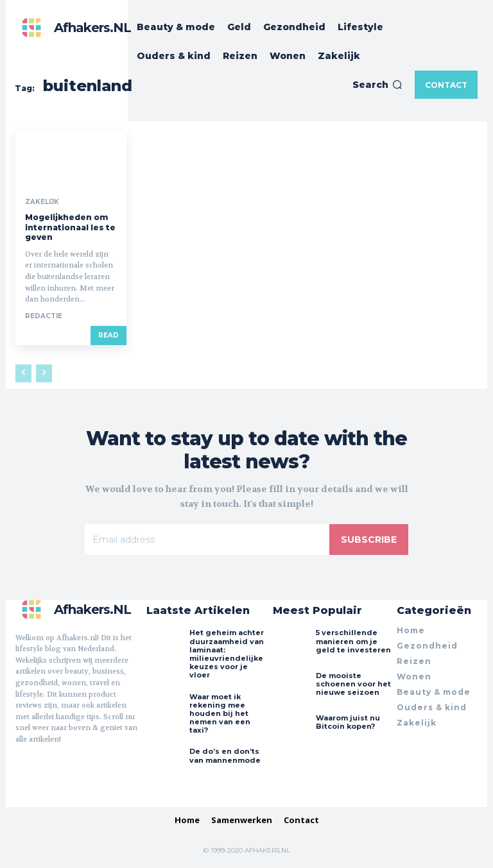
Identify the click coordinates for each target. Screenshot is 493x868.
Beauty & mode (434, 692)
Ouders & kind (432, 707)
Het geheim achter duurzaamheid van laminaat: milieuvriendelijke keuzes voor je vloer (227, 654)
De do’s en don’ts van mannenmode (225, 755)
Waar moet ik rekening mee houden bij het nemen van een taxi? (220, 714)
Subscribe (369, 540)
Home (411, 630)
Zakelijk (42, 202)
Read (108, 335)
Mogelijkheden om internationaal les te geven (70, 227)
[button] (377, 85)
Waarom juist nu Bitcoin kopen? (348, 722)
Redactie (44, 316)
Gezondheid (427, 646)
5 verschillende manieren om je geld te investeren (353, 641)
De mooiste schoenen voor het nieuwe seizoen (353, 684)
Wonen (414, 677)
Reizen (414, 661)
